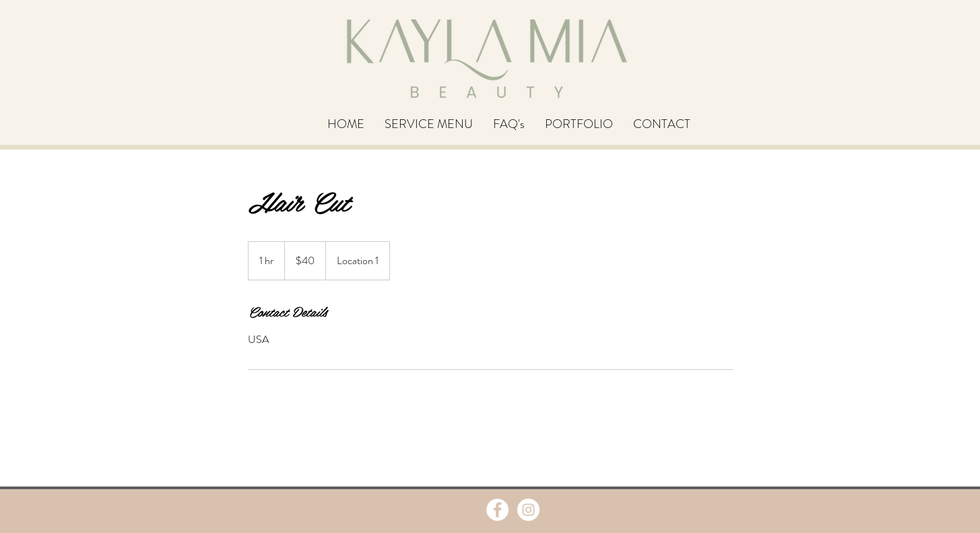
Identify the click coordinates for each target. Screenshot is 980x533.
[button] (429, 124)
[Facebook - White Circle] (497, 510)
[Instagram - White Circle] (528, 510)
